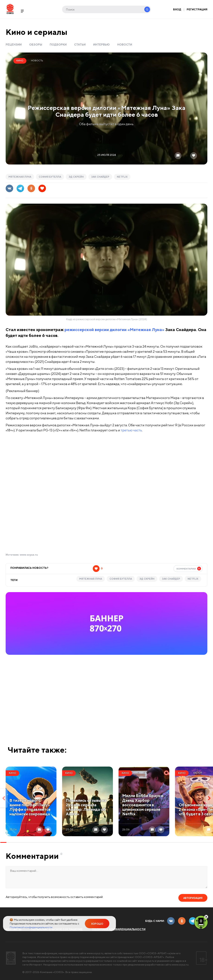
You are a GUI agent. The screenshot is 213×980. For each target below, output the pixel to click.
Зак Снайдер (100, 177)
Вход (177, 9)
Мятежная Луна (20, 177)
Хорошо (97, 924)
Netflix (122, 177)
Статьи (80, 45)
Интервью (101, 45)
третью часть (131, 430)
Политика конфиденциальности (119, 929)
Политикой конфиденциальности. (31, 927)
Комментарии (189, 569)
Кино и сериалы (37, 32)
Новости (125, 45)
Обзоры (36, 45)
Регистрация (197, 9)
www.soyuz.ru (29, 555)
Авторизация (193, 898)
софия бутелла (50, 177)
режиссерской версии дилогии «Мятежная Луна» (114, 330)
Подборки (58, 45)
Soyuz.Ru (10, 9)
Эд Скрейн (76, 177)
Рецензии (14, 45)
